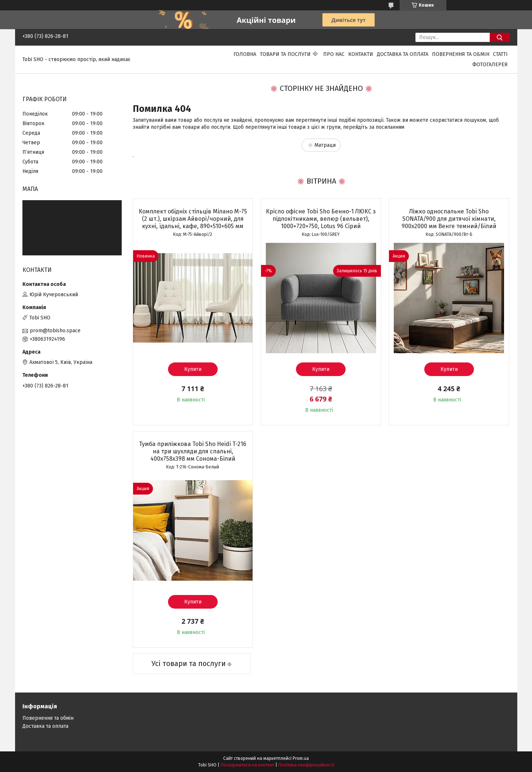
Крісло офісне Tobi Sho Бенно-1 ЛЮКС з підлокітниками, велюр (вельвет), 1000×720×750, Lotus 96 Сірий (321, 219)
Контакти (361, 54)
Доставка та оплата (403, 54)
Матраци (325, 145)
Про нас (334, 54)
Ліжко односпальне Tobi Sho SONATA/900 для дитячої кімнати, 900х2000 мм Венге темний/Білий (449, 219)
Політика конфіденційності (306, 765)
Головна (245, 54)
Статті (500, 54)
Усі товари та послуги (189, 663)
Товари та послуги (285, 54)
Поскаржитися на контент (247, 765)
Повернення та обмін (461, 54)
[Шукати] (500, 37)
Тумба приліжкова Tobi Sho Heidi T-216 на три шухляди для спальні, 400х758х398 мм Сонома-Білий (193, 451)
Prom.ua (301, 758)
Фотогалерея (490, 65)
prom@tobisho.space (55, 331)
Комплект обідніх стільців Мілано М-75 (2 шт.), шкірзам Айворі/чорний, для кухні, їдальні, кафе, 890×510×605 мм (193, 219)
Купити (193, 369)
